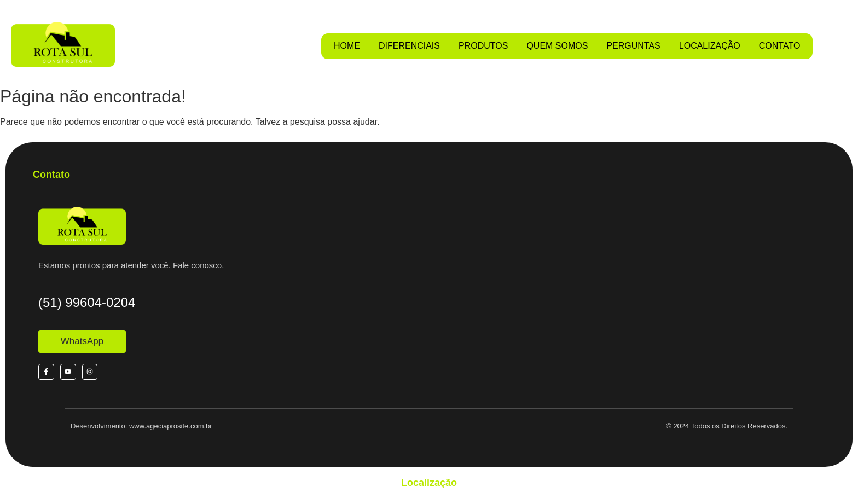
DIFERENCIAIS (409, 46)
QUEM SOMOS (557, 46)
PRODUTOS (483, 46)
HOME (347, 46)
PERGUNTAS (633, 46)
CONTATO (780, 46)
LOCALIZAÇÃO (710, 46)
